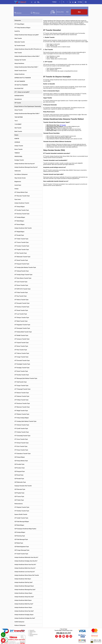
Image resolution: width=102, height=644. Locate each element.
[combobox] (23, 13)
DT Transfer (63, 125)
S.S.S (31, 633)
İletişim (31, 636)
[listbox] (56, 2)
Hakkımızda (32, 632)
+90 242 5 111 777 (63, 633)
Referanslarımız (33, 634)
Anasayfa (32, 630)
